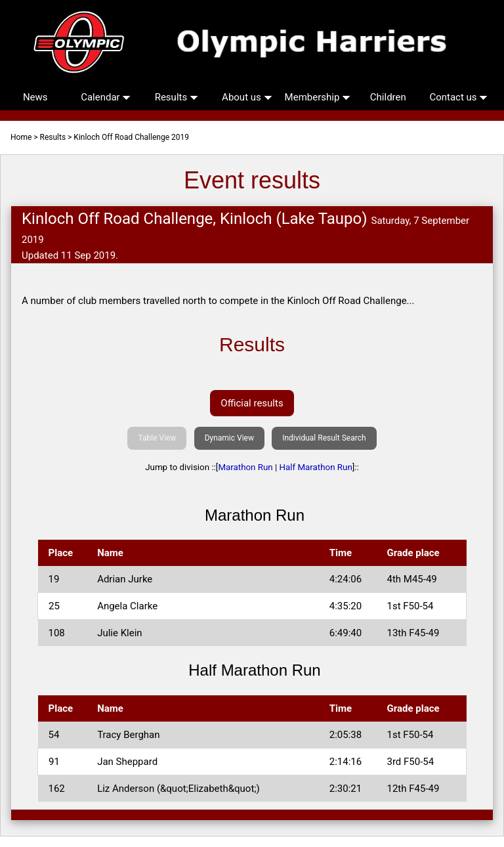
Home (21, 137)
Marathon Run (245, 467)
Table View (157, 438)
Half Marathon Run (316, 467)
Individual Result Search (324, 438)
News (35, 97)
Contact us (458, 97)
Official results (252, 403)
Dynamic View (229, 438)
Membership (318, 97)
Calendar (106, 97)
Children (388, 97)
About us (247, 97)
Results (177, 97)
